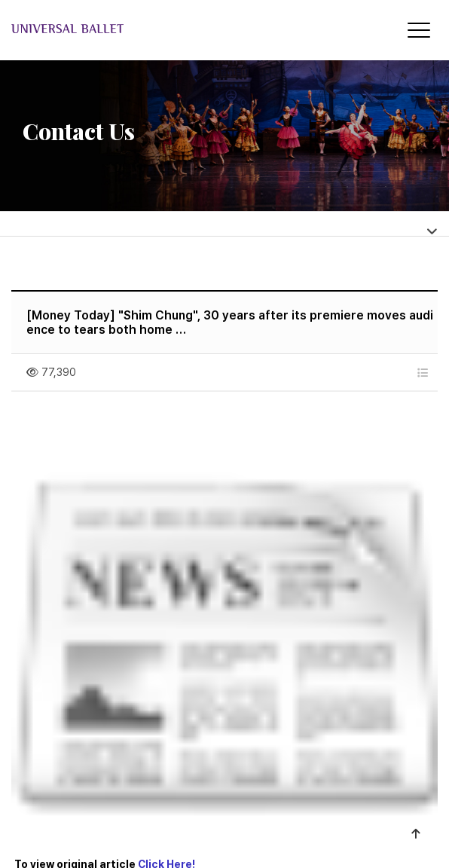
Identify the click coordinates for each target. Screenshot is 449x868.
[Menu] (419, 30)
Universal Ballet (129, 29)
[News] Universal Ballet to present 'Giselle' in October (211, 628)
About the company (127, 785)
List (408, 689)
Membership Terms (258, 785)
